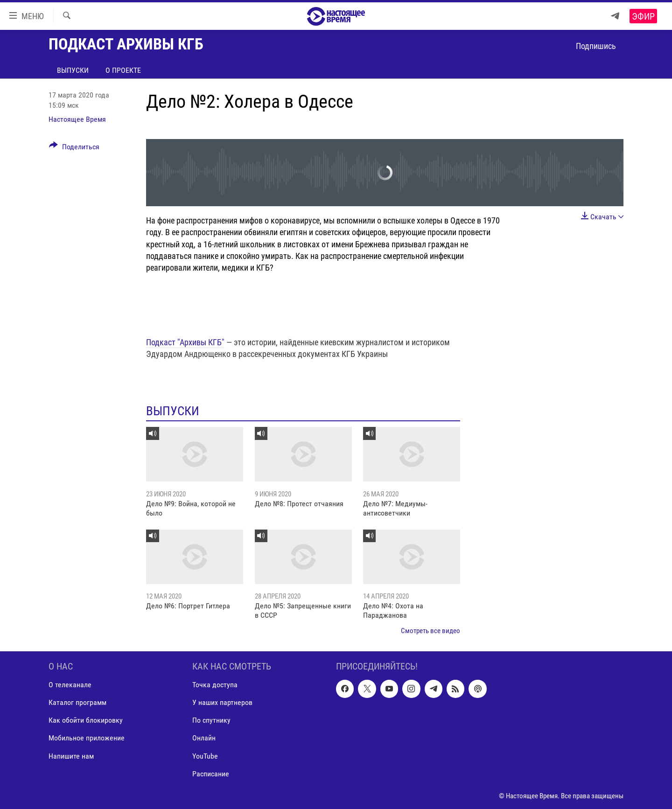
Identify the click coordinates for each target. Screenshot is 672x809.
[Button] (74, 148)
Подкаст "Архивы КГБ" (185, 342)
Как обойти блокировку (86, 720)
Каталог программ (77, 702)
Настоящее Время (77, 119)
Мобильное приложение (87, 738)
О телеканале (70, 685)
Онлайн (204, 738)
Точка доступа (215, 685)
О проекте (123, 70)
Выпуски (73, 70)
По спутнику (211, 720)
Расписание (211, 774)
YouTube (205, 756)
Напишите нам (71, 756)
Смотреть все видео (430, 631)
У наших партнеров (222, 702)
